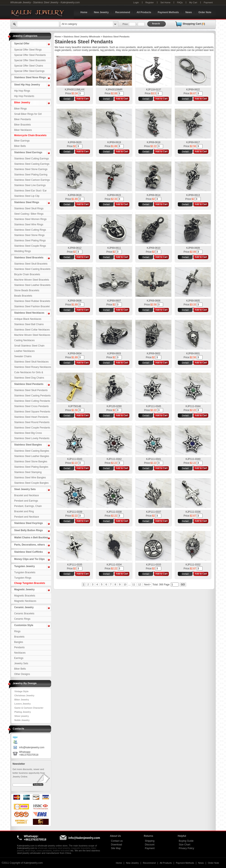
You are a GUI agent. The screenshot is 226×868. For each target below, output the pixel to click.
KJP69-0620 (75, 142)
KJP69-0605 (193, 301)
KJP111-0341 (154, 459)
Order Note (205, 12)
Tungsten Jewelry (24, 566)
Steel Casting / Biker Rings (29, 214)
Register (150, 2)
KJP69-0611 (114, 248)
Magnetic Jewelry (24, 589)
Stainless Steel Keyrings (28, 523)
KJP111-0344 (193, 406)
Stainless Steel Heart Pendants (31, 417)
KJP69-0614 (153, 195)
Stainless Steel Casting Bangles (32, 451)
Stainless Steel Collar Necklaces (32, 330)
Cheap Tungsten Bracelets (30, 583)
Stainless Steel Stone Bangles (31, 462)
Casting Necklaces (24, 340)
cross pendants (44, 851)
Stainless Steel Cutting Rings (30, 230)
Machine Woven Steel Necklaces (32, 335)
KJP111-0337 (154, 512)
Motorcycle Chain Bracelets (30, 135)
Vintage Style (21, 691)
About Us (115, 836)
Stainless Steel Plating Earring (31, 175)
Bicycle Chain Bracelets (27, 274)
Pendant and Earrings (26, 501)
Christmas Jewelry (24, 695)
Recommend (123, 12)
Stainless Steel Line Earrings (30, 185)
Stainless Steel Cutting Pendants (32, 401)
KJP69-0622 (193, 90)
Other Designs (22, 674)
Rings (17, 631)
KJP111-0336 (193, 512)
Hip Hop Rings (22, 91)
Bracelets (19, 637)
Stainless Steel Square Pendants (32, 412)
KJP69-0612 (75, 248)
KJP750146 (75, 406)
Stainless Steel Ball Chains (29, 324)
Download (116, 845)
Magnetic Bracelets (25, 596)
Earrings (19, 658)
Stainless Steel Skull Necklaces (31, 362)
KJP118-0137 (154, 90)
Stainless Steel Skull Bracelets (31, 264)
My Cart (193, 2)
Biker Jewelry (22, 102)
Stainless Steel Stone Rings (29, 235)
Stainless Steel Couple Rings (30, 246)
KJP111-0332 (193, 565)
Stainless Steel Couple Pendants (32, 428)
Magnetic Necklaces (25, 601)
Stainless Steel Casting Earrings (32, 164)
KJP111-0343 (75, 459)
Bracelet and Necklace (27, 495)
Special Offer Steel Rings (28, 50)
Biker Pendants (22, 119)
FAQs (180, 2)
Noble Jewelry (22, 720)
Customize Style (24, 625)
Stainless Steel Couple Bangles (31, 483)
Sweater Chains (23, 356)
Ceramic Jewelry (24, 607)
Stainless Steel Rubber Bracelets (32, 301)
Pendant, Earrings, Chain (28, 506)
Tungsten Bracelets (25, 572)
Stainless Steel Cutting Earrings (32, 159)
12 (140, 585)
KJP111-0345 (154, 406)
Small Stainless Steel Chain (29, 346)
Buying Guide (186, 841)
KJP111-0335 (75, 565)
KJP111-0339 (75, 512)
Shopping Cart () (194, 24)
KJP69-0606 (153, 301)
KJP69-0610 (153, 248)
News (189, 12)
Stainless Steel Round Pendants (32, 422)
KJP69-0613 (193, 195)
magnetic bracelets (81, 848)
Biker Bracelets (22, 125)
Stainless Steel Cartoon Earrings (32, 180)
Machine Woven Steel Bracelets (32, 280)
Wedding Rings (22, 251)
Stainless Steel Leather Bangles (32, 456)
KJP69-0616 (75, 195)
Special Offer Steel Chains (29, 66)
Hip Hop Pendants (24, 96)
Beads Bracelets (23, 296)
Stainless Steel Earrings (28, 152)
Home (84, 12)
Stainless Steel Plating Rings (30, 241)
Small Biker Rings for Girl (28, 114)
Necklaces (20, 653)
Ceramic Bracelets (24, 614)
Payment (208, 2)
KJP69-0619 (114, 142)
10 (125, 585)
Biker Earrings (22, 141)
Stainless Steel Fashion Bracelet (32, 306)
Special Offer (22, 44)
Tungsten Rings (23, 578)
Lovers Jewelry (23, 704)
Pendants (19, 647)
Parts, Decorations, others (29, 545)
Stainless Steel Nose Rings (30, 77)
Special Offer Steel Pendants (30, 55)
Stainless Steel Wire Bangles (30, 478)
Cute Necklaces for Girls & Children (29, 373)
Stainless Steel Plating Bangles (31, 467)
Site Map (116, 848)
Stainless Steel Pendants (29, 384)
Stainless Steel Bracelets (29, 258)
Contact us (117, 841)
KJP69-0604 (75, 353)
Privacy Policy (186, 848)
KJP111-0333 (154, 565)
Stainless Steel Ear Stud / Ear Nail (30, 191)
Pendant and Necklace (27, 517)
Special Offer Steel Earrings (29, 71)
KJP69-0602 (153, 353)
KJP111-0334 (114, 565)
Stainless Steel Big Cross (28, 433)
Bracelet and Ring (24, 511)
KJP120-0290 (114, 406)
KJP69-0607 (114, 301)
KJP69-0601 (193, 353)
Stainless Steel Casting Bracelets (32, 269)
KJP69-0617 (193, 142)
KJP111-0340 (193, 459)
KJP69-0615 (114, 195)
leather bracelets (61, 851)
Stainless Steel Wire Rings (29, 224)
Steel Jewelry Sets (25, 489)
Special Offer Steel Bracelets (30, 60)
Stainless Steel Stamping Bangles (28, 473)
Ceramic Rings (22, 619)
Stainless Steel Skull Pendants (31, 390)
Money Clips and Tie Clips (29, 559)
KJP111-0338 (114, 512)
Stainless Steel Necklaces (29, 313)
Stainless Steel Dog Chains (29, 378)
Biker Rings (20, 109)
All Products (144, 12)
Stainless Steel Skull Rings (29, 208)
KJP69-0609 (193, 248)
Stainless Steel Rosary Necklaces (33, 367)
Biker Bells (20, 146)
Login (136, 2)
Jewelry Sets (21, 663)
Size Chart (184, 845)
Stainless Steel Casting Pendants (32, 396)
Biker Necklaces (23, 130)
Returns (148, 836)
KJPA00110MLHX (75, 90)
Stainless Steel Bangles (28, 445)
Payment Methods (168, 12)
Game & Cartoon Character (29, 708)
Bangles (19, 642)
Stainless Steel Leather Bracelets (32, 285)
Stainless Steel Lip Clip (27, 196)
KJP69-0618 (153, 142)
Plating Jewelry (23, 712)
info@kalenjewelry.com (32, 747)
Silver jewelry (22, 716)
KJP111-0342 (114, 459)
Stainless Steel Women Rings (30, 219)
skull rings (30, 851)
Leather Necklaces (24, 351)
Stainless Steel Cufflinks (28, 552)
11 (134, 585)
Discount (150, 845)
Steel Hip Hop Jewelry (27, 85)
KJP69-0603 (114, 353)
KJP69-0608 (75, 301)
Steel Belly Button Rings (28, 530)
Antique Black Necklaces (28, 319)
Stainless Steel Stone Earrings (31, 169)
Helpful (182, 836)
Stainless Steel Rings (27, 202)
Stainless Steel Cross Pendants (31, 406)
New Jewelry (101, 12)
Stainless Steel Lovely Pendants (32, 438)
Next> (147, 585)
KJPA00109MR (114, 90)
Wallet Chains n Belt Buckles (31, 538)
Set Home (165, 2)
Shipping (150, 841)
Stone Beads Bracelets (27, 290)
